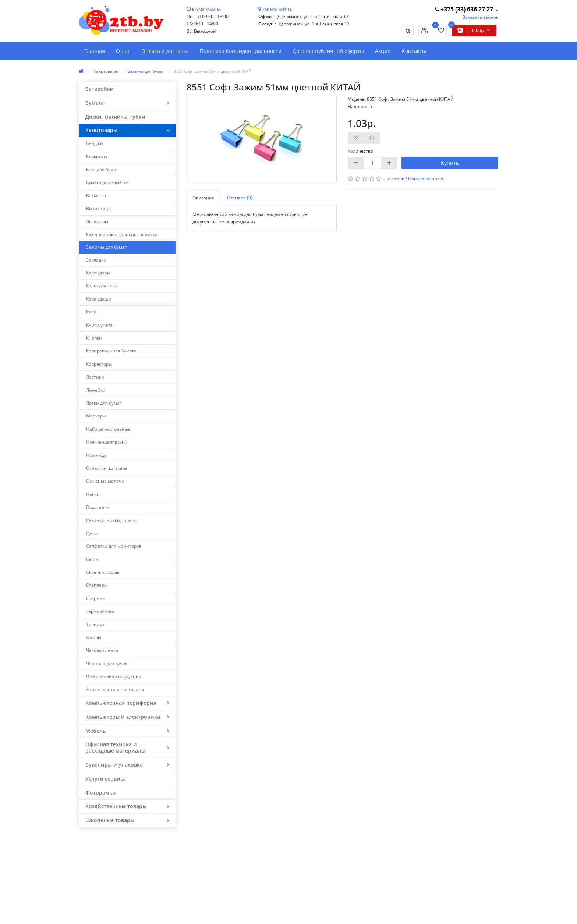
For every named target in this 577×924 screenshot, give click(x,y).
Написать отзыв (426, 178)
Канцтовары (106, 71)
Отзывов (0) (240, 198)
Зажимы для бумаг (146, 71)
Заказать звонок (480, 17)
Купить (450, 163)
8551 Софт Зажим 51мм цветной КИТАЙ (213, 71)
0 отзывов (394, 178)
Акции (383, 51)
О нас (123, 51)
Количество (360, 151)
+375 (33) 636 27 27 (465, 9)
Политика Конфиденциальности (241, 51)
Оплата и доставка (165, 51)
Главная (95, 51)
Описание (203, 198)
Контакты (414, 51)
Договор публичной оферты (328, 51)
